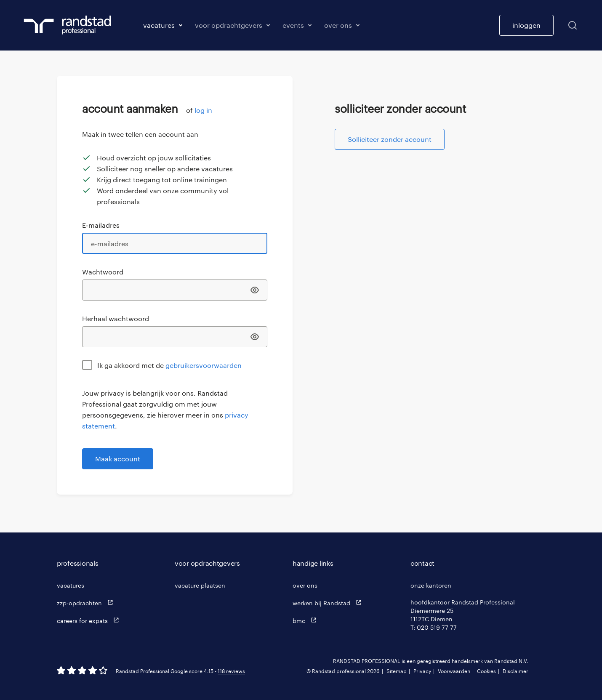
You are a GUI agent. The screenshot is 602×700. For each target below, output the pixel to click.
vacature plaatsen (200, 585)
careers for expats (90, 620)
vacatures (71, 585)
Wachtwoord (103, 272)
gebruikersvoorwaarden (204, 365)
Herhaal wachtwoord (116, 318)
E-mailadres (101, 225)
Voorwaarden (454, 671)
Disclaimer (515, 671)
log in (203, 110)
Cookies (486, 671)
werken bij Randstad (329, 603)
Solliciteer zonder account (390, 139)
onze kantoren (431, 585)
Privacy (422, 671)
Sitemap (397, 671)
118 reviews (231, 671)
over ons (305, 585)
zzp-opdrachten (87, 603)
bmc (306, 620)
